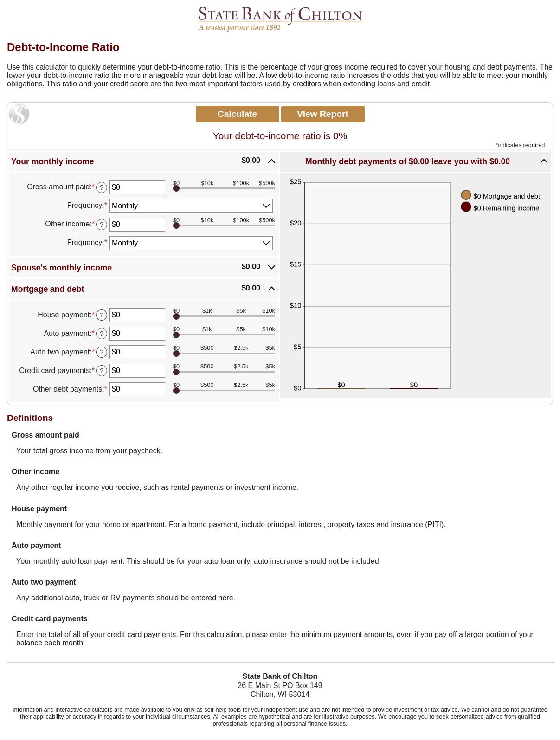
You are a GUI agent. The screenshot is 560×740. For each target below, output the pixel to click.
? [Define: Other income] (102, 225)
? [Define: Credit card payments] (102, 371)
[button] (144, 162)
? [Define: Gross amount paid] (102, 187)
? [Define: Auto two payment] (102, 352)
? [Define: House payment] (102, 315)
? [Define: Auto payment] (102, 334)
